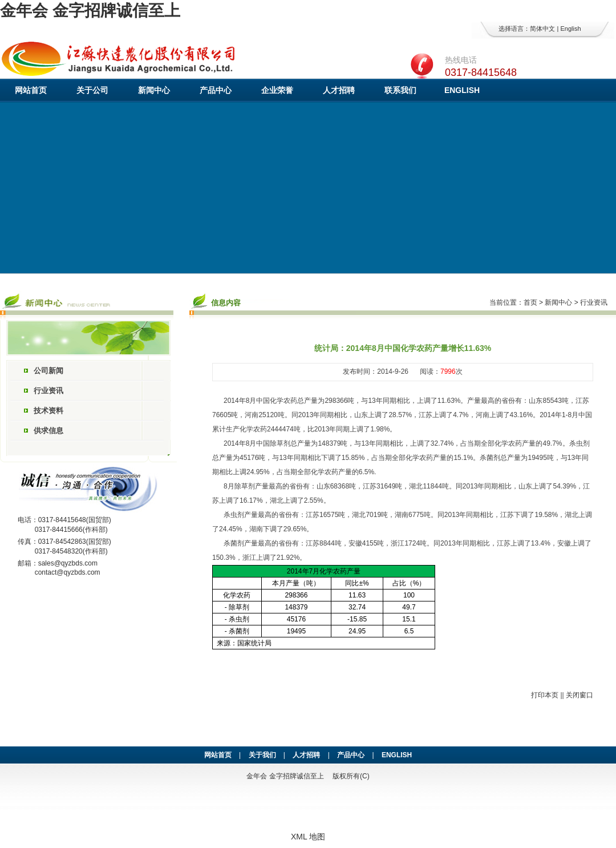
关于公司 (92, 90)
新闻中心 (154, 90)
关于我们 (262, 755)
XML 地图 (308, 837)
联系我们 (400, 90)
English (570, 29)
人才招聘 (339, 90)
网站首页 (31, 90)
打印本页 (545, 695)
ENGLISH (462, 90)
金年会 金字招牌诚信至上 (90, 11)
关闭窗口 (579, 695)
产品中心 (216, 90)
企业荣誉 (277, 90)
